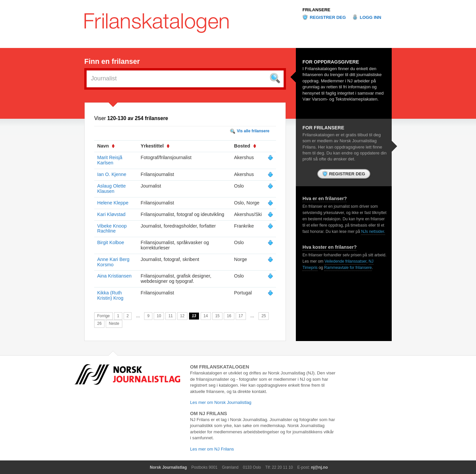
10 (159, 316)
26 (99, 323)
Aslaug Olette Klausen (111, 189)
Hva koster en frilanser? (330, 247)
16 (229, 316)
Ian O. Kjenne (112, 174)
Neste (114, 323)
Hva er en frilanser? (325, 198)
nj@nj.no (319, 467)
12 (182, 316)
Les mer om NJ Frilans (212, 449)
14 (206, 316)
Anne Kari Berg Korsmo (113, 262)
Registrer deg (328, 17)
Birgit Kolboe (111, 242)
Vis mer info (270, 158)
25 (264, 316)
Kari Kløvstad (111, 214)
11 (170, 316)
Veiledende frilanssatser (346, 261)
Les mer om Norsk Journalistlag (221, 402)
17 (241, 316)
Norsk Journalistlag (168, 467)
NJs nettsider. (373, 232)
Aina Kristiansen (114, 276)
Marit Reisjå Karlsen (110, 160)
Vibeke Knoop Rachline (112, 229)
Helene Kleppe (113, 203)
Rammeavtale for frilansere (348, 268)
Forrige (103, 316)
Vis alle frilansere (253, 131)
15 (217, 316)
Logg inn (370, 17)
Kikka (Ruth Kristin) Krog (110, 295)
